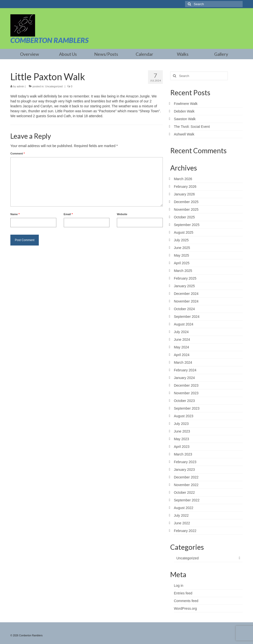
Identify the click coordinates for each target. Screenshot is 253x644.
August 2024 (184, 324)
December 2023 (186, 385)
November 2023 (186, 393)
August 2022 (184, 508)
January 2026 (184, 194)
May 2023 (181, 439)
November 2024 (186, 301)
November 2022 (186, 485)
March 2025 (183, 271)
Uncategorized (54, 86)
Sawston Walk (185, 119)
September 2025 (187, 225)
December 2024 (186, 294)
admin (21, 86)
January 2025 (184, 286)
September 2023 (187, 408)
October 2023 (184, 401)
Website (122, 214)
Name (15, 214)
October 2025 (184, 217)
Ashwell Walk (184, 134)
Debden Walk (184, 111)
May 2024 (181, 347)
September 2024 (187, 317)
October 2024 (184, 309)
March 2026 (183, 179)
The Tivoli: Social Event (192, 127)
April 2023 (182, 447)
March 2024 (183, 362)
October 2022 (184, 492)
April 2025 (182, 263)
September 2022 (187, 500)
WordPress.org (185, 608)
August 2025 (184, 232)
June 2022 (182, 523)
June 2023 (182, 431)
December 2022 (186, 477)
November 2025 (186, 209)
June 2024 (182, 340)
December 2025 (186, 202)
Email (68, 214)
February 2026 (185, 187)
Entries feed (183, 593)
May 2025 (181, 255)
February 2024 (185, 370)
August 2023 (184, 416)
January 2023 (184, 470)
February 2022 (185, 531)
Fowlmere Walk (186, 104)
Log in (179, 586)
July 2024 (181, 332)
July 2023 (181, 424)
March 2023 (183, 454)
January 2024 (184, 378)
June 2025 (182, 248)
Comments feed (186, 601)
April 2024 (182, 355)
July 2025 (181, 240)
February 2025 (185, 278)
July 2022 (181, 515)
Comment (18, 153)
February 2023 (185, 462)
